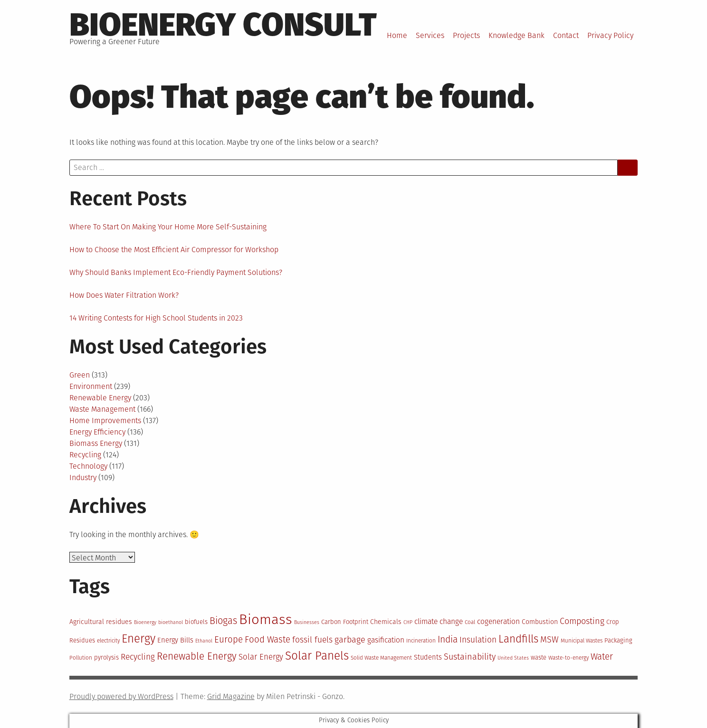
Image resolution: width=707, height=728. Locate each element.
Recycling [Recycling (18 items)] (138, 657)
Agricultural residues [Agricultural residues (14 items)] (101, 622)
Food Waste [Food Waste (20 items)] (268, 640)
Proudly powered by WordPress (121, 696)
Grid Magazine (231, 696)
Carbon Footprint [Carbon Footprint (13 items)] (345, 622)
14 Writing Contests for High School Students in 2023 (156, 318)
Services (430, 35)
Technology (88, 466)
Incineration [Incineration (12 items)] (421, 641)
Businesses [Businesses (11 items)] (307, 622)
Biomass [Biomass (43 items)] (266, 619)
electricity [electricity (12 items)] (108, 641)
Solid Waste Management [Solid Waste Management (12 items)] (381, 658)
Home (397, 35)
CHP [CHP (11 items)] (408, 622)
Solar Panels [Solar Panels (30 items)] (317, 656)
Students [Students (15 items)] (428, 657)
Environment (91, 386)
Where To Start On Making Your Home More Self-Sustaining (168, 227)
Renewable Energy (100, 398)
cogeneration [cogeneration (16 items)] (498, 621)
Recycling (85, 455)
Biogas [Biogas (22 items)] (223, 621)
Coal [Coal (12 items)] (470, 622)
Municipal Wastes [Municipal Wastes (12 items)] (582, 641)
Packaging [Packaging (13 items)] (618, 640)
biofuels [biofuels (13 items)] (196, 622)
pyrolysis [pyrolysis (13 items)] (106, 657)
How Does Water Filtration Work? (124, 295)
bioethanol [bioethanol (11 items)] (171, 622)
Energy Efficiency (97, 432)
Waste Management (102, 409)
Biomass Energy (96, 443)
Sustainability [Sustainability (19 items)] (470, 657)
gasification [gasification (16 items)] (386, 640)
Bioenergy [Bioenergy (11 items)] (145, 622)
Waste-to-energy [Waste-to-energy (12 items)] (568, 658)
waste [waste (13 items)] (539, 657)
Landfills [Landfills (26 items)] (518, 639)
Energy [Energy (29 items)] (139, 639)
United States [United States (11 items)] (513, 658)
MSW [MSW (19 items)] (549, 640)
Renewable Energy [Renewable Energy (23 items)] (197, 656)
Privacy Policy (610, 35)
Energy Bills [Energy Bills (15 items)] (175, 640)
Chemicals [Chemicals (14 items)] (386, 622)
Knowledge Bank (516, 35)
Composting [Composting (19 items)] (582, 621)
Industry (83, 477)
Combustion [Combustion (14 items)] (540, 622)
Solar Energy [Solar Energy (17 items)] (261, 657)
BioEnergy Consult (223, 25)
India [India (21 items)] (448, 639)
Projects (466, 35)
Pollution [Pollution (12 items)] (81, 658)
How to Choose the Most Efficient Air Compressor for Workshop (174, 250)
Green (80, 375)
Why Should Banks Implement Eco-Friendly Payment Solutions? (176, 272)
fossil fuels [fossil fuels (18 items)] (312, 640)
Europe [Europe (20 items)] (229, 640)
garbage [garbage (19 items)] (350, 640)
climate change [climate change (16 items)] (439, 621)
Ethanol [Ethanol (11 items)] (204, 641)
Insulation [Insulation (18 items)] (478, 640)
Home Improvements (105, 421)
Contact (566, 35)
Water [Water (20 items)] (602, 657)
